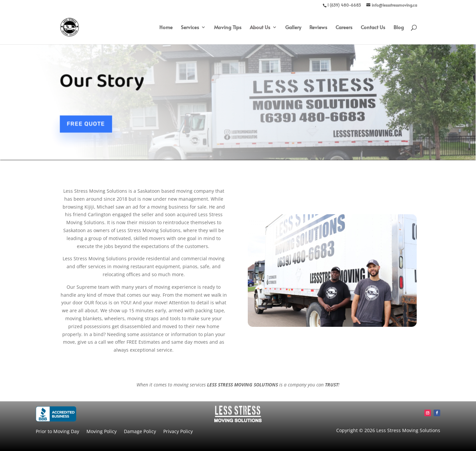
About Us (260, 28)
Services (190, 28)
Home (166, 28)
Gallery (293, 28)
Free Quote (87, 123)
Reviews (318, 28)
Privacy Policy (178, 432)
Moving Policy (102, 432)
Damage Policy (140, 432)
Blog (399, 28)
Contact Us (373, 28)
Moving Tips (228, 28)
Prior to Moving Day (57, 432)
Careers (344, 28)
